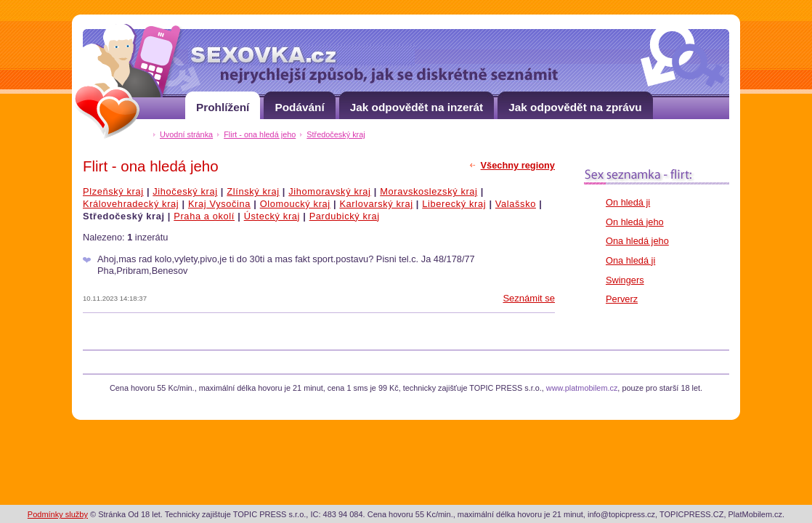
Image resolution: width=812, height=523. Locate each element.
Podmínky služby (58, 514)
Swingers (625, 280)
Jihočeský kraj (185, 191)
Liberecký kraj (454, 204)
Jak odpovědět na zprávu (575, 102)
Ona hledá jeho (637, 241)
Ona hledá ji (630, 260)
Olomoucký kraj (295, 204)
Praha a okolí (204, 216)
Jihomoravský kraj (329, 191)
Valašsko (516, 204)
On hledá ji (628, 202)
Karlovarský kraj (376, 204)
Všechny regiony (518, 165)
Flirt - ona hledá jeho (260, 134)
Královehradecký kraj (131, 204)
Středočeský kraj (336, 134)
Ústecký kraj (272, 216)
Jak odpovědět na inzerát (417, 102)
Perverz (622, 299)
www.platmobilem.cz (582, 388)
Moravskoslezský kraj (429, 191)
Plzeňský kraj (113, 191)
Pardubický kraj (345, 216)
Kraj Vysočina (219, 204)
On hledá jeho (635, 222)
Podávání (299, 102)
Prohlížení (223, 102)
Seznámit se (529, 298)
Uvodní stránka (186, 134)
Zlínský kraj (253, 191)
